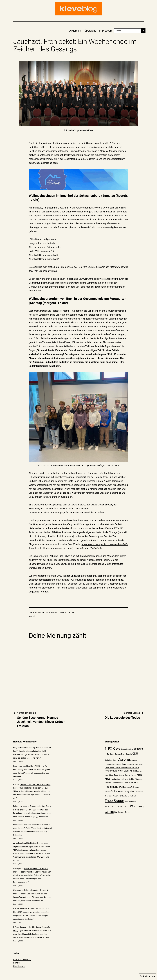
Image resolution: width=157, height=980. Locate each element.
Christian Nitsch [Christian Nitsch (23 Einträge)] (111, 760)
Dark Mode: (147, 976)
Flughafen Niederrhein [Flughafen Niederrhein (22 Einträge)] (113, 764)
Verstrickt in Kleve (27, 766)
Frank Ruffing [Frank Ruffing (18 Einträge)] (139, 764)
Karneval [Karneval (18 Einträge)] (122, 775)
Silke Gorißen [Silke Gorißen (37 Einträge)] (136, 792)
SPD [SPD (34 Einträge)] (119, 796)
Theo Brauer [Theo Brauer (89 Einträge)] (114, 801)
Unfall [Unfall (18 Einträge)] (126, 801)
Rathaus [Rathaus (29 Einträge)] (134, 783)
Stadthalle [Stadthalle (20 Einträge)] (133, 796)
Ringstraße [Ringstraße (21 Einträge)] (129, 787)
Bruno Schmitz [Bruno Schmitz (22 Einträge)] (127, 754)
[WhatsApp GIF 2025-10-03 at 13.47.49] (78, 179)
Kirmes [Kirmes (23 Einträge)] (134, 775)
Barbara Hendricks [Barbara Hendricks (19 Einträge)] (127, 749)
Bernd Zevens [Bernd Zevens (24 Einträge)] (115, 754)
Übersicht (90, 31)
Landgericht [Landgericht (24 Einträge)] (116, 779)
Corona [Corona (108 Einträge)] (124, 759)
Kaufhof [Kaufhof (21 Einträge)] (128, 775)
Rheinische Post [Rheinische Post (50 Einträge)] (115, 787)
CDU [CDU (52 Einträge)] (135, 754)
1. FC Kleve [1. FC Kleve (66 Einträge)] (113, 749)
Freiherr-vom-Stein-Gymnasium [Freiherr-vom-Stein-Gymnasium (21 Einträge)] (116, 767)
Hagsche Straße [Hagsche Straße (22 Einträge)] (133, 767)
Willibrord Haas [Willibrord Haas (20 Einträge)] (124, 807)
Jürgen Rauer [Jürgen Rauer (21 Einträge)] (114, 775)
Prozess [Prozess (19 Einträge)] (127, 783)
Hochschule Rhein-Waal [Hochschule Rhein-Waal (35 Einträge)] (117, 771)
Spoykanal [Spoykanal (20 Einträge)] (126, 796)
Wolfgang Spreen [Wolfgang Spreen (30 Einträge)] (123, 812)
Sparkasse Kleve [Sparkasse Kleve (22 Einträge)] (111, 796)
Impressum (106, 31)
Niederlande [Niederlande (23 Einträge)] (116, 783)
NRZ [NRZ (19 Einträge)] (123, 783)
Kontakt (16, 963)
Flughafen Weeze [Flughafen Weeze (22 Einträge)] (128, 764)
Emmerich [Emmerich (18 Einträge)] (134, 760)
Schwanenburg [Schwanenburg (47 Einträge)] (120, 791)
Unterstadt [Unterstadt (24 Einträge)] (133, 801)
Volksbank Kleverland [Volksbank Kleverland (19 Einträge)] (112, 807)
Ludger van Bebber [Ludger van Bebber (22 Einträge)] (128, 779)
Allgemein (75, 31)
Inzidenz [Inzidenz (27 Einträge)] (133, 771)
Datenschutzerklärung (22, 959)
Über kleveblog (19, 966)
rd (34, 616)
